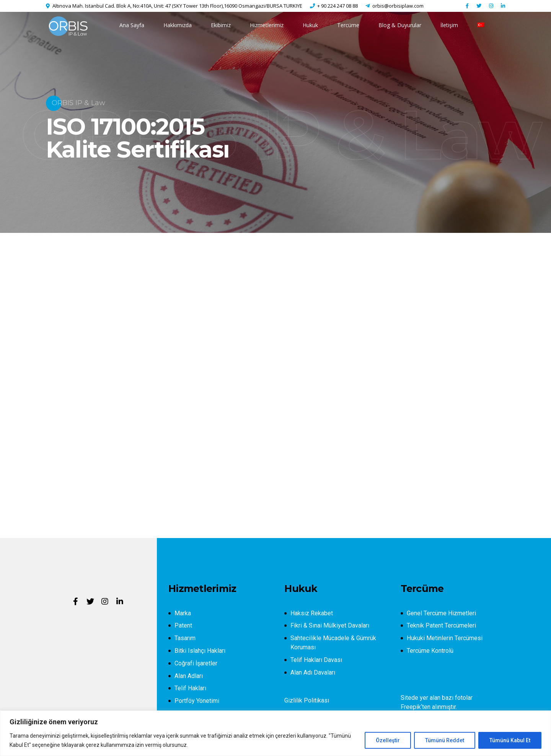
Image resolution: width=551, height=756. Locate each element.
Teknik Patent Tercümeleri (441, 625)
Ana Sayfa (132, 25)
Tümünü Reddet (445, 740)
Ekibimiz (221, 25)
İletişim (449, 25)
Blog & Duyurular (400, 25)
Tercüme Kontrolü (430, 651)
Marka (183, 613)
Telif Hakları (190, 688)
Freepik (411, 707)
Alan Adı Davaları (313, 672)
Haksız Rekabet (312, 613)
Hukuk (310, 25)
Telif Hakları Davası (316, 660)
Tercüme (348, 25)
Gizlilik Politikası (307, 700)
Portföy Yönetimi (197, 701)
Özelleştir (388, 740)
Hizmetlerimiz (267, 25)
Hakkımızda (178, 25)
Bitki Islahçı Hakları (200, 651)
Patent (183, 625)
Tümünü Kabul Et (510, 740)
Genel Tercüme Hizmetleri (441, 613)
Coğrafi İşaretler (196, 663)
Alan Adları (189, 676)
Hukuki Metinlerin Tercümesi (445, 638)
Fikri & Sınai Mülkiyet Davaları (330, 625)
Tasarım (185, 638)
